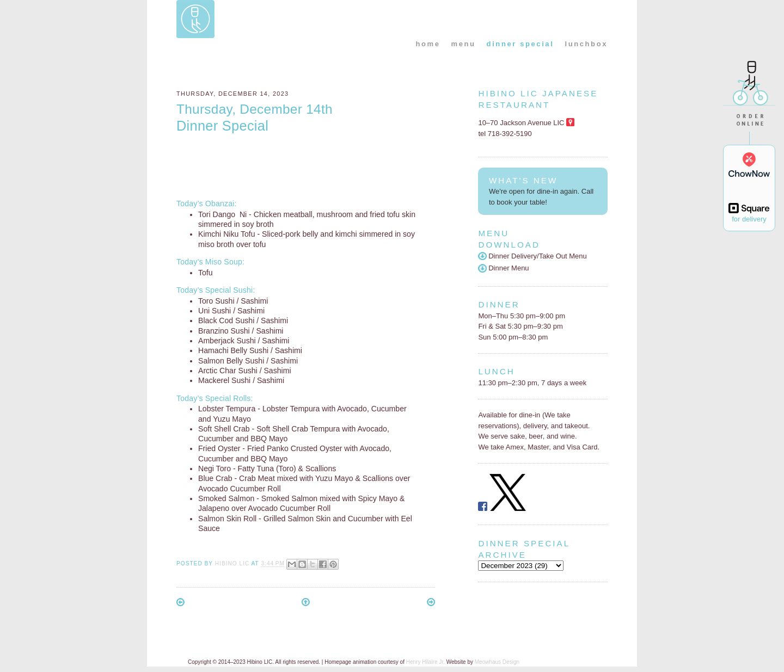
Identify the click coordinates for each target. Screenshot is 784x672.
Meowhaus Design (497, 662)
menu (464, 44)
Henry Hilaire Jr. (425, 662)
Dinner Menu (503, 268)
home (428, 44)
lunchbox (586, 44)
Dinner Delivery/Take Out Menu (532, 256)
